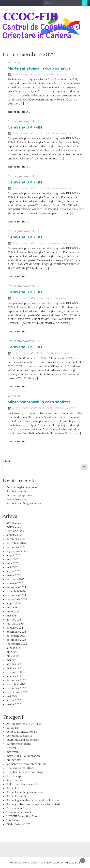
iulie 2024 (12, 608)
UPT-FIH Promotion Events (23, 816)
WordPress (32, 863)
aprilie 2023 (14, 664)
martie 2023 (14, 668)
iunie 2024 (13, 612)
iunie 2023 (13, 656)
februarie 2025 (16, 579)
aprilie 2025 (14, 571)
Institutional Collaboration (23, 756)
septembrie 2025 (17, 551)
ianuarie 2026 (15, 535)
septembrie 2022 (17, 692)
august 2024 (14, 604)
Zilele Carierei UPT (18, 824)
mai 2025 (12, 567)
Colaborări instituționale (22, 732)
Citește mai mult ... (19, 112)
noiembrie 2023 (16, 636)
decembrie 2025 (16, 539)
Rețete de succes (16, 500)
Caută (6, 461)
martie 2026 (14, 527)
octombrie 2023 (16, 640)
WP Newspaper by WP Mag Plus (61, 863)
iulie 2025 (12, 559)
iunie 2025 (13, 563)
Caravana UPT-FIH (25, 127)
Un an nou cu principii (20, 812)
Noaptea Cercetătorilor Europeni (27, 772)
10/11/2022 (39, 353)
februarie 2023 (16, 672)
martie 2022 (14, 704)
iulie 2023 (12, 652)
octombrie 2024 (16, 595)
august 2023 (14, 648)
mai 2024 (12, 616)
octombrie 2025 (16, 547)
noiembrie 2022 (16, 684)
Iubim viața (13, 760)
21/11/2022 (38, 133)
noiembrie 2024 (16, 591)
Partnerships (14, 776)
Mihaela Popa (20, 75)
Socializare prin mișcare (61, 75)
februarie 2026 (16, 531)
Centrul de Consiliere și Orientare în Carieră (42, 31)
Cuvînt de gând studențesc (22, 740)
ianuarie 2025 (15, 583)
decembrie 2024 (16, 587)
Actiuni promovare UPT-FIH (25, 121)
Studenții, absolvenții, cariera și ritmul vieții (33, 804)
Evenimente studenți (19, 744)
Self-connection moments (22, 784)
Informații (13, 752)
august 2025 (14, 555)
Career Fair (13, 728)
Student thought (17, 491)
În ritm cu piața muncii (20, 495)
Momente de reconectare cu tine (26, 764)
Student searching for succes (24, 504)
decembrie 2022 (16, 680)
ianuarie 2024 (15, 628)
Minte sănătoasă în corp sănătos (39, 68)
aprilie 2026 (14, 523)
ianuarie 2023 (15, 676)
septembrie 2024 (17, 600)
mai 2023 (12, 660)
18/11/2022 (38, 188)
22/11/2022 (39, 75)
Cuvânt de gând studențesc (23, 487)
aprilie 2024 (14, 620)
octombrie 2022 (16, 688)
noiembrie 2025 (16, 543)
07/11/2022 (39, 408)
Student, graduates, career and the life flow (33, 800)
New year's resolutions (20, 768)
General (11, 748)
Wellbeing (14, 62)
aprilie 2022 (14, 700)
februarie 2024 (15, 624)
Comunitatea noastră (19, 736)
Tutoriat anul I (15, 808)
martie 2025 (14, 575)
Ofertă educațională (59, 133)
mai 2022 (12, 696)
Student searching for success (25, 792)
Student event (15, 788)
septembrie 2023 (17, 644)
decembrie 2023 (16, 632)
